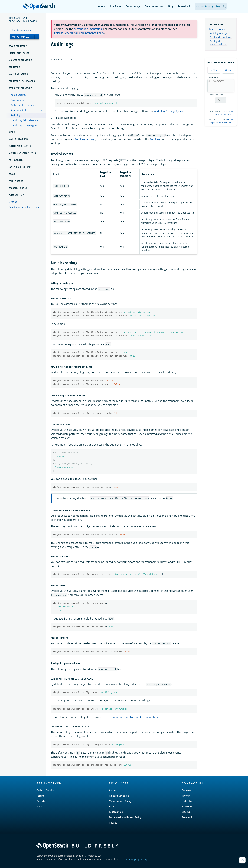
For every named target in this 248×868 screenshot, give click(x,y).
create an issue (224, 122)
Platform (116, 6)
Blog (171, 6)
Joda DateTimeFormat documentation (135, 717)
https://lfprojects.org (136, 859)
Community (133, 6)
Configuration (18, 100)
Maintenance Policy (120, 801)
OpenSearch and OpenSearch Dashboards (23, 20)
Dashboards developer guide (24, 207)
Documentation (154, 6)
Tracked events (217, 29)
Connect (186, 790)
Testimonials (116, 812)
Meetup (186, 812)
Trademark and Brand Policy (125, 817)
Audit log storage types (25, 125)
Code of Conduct (46, 790)
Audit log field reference (25, 120)
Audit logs (16, 115)
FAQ (111, 806)
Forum (40, 796)
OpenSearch (40, 7)
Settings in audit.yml (221, 37)
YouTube (187, 806)
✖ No (228, 70)
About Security (18, 95)
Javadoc (13, 202)
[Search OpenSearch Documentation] (211, 6)
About (102, 6)
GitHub (41, 801)
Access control (18, 110)
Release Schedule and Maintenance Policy (79, 33)
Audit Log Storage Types (169, 111)
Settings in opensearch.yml (219, 43)
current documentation (88, 29)
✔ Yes (214, 70)
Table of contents (64, 60)
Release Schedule (119, 796)
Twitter (186, 796)
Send (221, 100)
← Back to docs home (20, 30)
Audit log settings (85, 139)
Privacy (113, 823)
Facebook (187, 817)
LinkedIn (187, 801)
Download (184, 6)
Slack (39, 806)
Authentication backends (24, 105)
